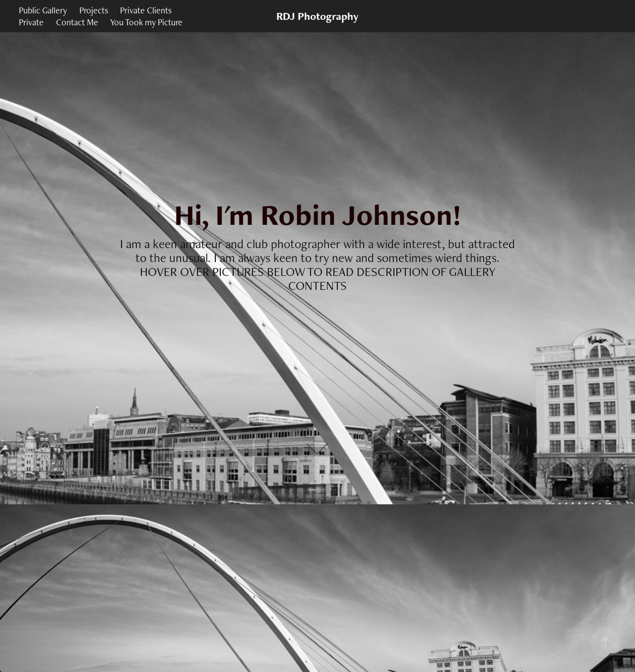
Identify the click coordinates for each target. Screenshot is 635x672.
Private (31, 22)
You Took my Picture (146, 22)
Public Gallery (43, 10)
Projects (94, 10)
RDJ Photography (317, 16)
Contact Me (77, 22)
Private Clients (146, 10)
